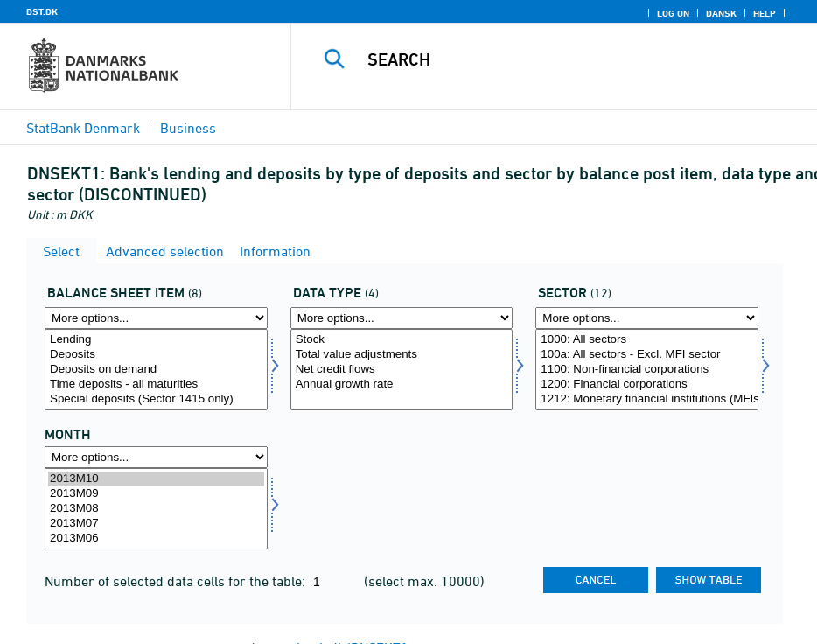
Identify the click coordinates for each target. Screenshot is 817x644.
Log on (673, 13)
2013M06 (156, 539)
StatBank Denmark (83, 128)
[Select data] (402, 370)
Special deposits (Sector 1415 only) (156, 399)
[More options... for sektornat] (647, 318)
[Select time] (156, 509)
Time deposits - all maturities (156, 385)
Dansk (721, 13)
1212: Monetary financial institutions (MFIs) (647, 399)
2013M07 (156, 524)
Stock (402, 340)
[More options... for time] (156, 457)
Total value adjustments (402, 355)
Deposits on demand (156, 370)
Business (188, 128)
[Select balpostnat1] (156, 370)
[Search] (568, 59)
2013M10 (156, 479)
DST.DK (42, 11)
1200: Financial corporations (647, 385)
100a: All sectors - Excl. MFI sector (647, 355)
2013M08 (156, 509)
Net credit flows (402, 370)
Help (765, 13)
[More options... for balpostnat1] (156, 318)
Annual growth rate (402, 385)
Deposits (156, 355)
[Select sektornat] (647, 370)
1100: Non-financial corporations (647, 370)
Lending (156, 340)
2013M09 (156, 494)
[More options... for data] (402, 318)
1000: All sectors (647, 340)
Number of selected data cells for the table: (177, 581)
